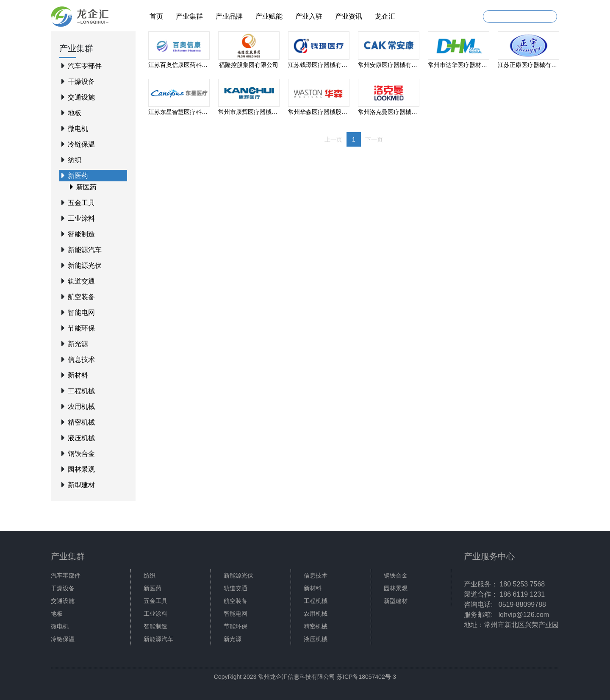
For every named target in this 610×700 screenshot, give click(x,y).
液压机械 (81, 438)
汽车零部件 (85, 66)
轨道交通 (81, 281)
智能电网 (81, 312)
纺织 (75, 160)
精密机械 (81, 422)
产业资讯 (349, 16)
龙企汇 (385, 16)
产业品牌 (229, 16)
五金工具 (81, 203)
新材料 (78, 375)
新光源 (78, 344)
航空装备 (81, 297)
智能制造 (81, 234)
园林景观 (81, 469)
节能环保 (81, 328)
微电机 (78, 129)
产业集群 (189, 16)
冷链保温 (81, 144)
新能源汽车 (85, 250)
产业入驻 (309, 16)
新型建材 (81, 485)
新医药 (78, 176)
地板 (75, 113)
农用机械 (81, 407)
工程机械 (81, 391)
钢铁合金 (81, 454)
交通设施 (81, 97)
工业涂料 (81, 218)
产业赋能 (269, 16)
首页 (156, 16)
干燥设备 (81, 82)
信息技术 (81, 360)
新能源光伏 (85, 265)
